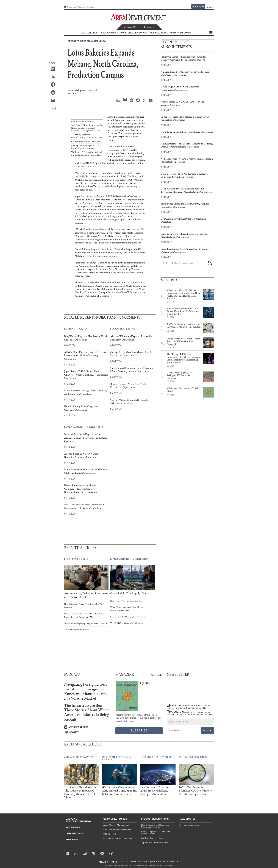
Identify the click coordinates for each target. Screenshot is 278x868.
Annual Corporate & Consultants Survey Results (156, 833)
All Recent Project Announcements (178, 263)
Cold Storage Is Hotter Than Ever (86, 142)
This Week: (190, 713)
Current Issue (74, 833)
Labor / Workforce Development (118, 829)
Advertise (90, 7)
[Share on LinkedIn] (54, 69)
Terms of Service (162, 865)
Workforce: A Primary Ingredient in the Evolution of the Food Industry (87, 154)
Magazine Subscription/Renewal (79, 820)
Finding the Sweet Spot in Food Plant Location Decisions (85, 147)
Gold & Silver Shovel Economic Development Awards (155, 826)
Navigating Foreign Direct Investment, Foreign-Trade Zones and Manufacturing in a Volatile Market (86, 691)
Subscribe (198, 6)
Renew (210, 7)
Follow (130, 27)
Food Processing (123, 329)
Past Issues (157, 675)
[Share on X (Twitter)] (54, 77)
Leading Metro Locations (152, 838)
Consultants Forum (75, 7)
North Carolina (76, 329)
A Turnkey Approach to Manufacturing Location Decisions (87, 136)
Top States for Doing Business (155, 843)
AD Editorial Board (180, 33)
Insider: (188, 707)
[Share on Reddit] (54, 93)
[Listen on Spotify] (88, 732)
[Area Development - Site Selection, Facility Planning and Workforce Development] (139, 17)
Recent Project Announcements (87, 41)
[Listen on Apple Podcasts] (88, 727)
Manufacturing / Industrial (84, 427)
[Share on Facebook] (54, 85)
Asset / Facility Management (116, 825)
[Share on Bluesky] (54, 101)
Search (148, 27)
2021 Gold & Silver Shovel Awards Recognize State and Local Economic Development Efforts (87, 128)
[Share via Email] (54, 109)
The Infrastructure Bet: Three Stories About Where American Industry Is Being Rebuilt (87, 713)
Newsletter (73, 827)
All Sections (211, 33)
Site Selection (110, 834)
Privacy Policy (148, 865)
